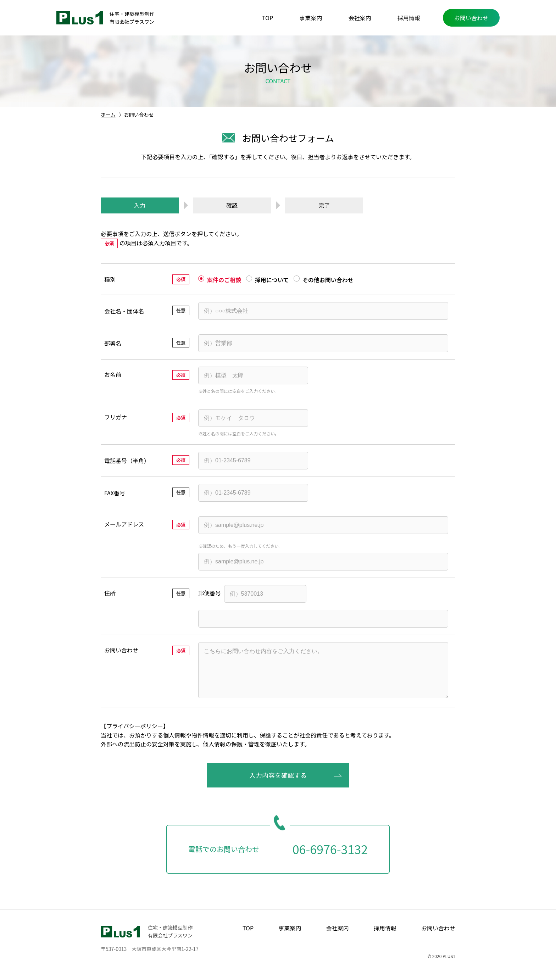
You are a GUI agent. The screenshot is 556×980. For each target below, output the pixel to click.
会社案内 (360, 18)
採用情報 (409, 18)
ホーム (108, 115)
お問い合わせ (471, 18)
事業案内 (311, 18)
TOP (268, 18)
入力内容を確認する (278, 785)
